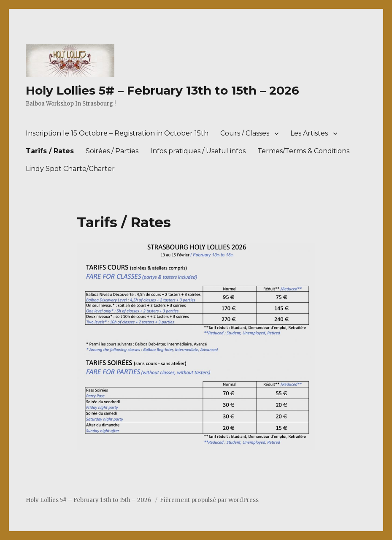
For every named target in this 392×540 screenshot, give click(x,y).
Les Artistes (309, 133)
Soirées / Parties (112, 151)
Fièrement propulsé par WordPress (209, 500)
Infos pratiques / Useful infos (198, 151)
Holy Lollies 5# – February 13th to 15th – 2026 (162, 90)
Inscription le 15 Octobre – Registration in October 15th (117, 133)
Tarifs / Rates (50, 151)
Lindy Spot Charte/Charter (70, 169)
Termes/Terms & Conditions (303, 151)
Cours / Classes (245, 133)
